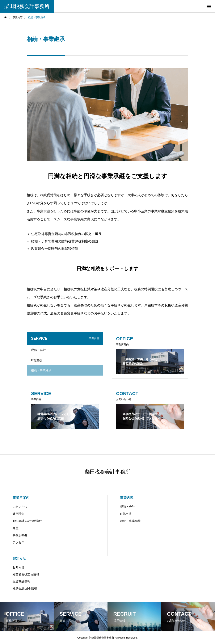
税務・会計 (38, 350)
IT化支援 (37, 360)
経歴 (16, 528)
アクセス (18, 542)
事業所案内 (21, 498)
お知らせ (19, 558)
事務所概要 (20, 535)
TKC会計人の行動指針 (27, 521)
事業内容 (127, 498)
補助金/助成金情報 (25, 589)
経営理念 (18, 514)
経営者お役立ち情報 (26, 574)
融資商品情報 (21, 581)
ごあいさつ (20, 507)
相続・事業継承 (130, 521)
